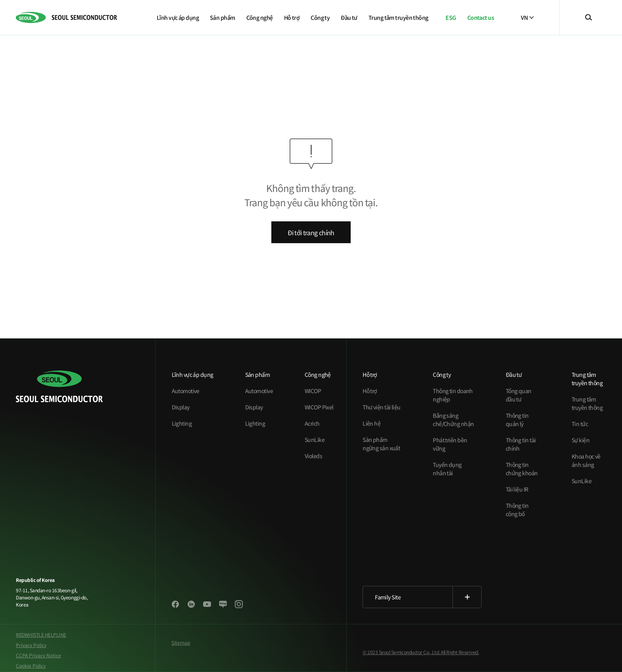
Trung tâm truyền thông (587, 403)
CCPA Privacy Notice (38, 655)
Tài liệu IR (517, 489)
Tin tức (580, 424)
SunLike (315, 440)
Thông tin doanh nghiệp (453, 395)
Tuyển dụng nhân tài (447, 469)
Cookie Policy (31, 665)
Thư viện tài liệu (381, 407)
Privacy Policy (31, 645)
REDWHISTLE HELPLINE (41, 635)
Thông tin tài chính (521, 444)
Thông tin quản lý (517, 420)
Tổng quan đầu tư (519, 395)
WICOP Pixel (319, 407)
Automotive (186, 391)
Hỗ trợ (370, 391)
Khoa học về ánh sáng (586, 460)
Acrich (312, 423)
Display (181, 407)
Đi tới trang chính (311, 232)
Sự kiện (581, 440)
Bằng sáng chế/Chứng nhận (453, 420)
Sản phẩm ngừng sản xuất (381, 444)
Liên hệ (371, 423)
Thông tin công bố (517, 510)
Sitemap (181, 642)
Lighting (182, 423)
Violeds (313, 456)
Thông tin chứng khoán (522, 469)
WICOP (313, 391)
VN (527, 17)
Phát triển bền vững (450, 444)
